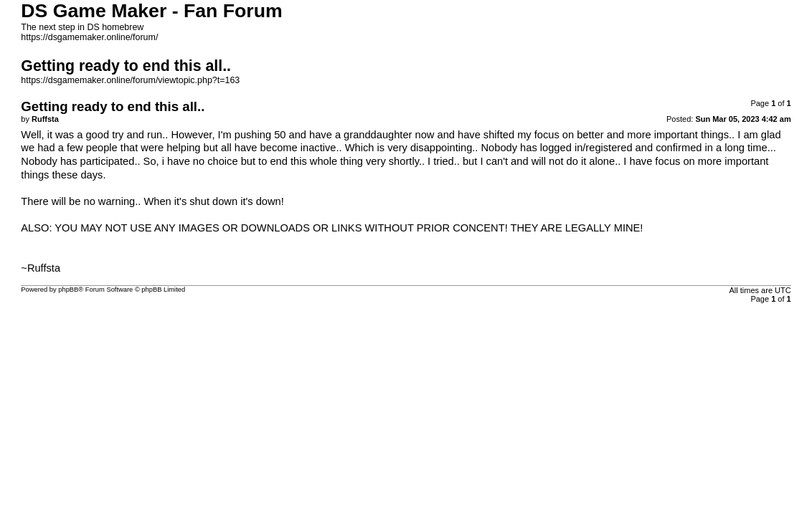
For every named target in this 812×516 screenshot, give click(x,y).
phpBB (68, 290)
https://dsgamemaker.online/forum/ (89, 37)
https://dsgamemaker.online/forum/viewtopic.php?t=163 (130, 80)
